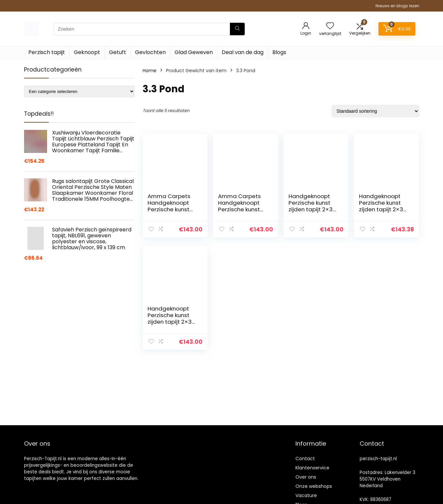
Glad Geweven (194, 52)
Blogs (279, 52)
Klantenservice (312, 468)
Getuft (118, 52)
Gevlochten (150, 52)
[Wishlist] (330, 26)
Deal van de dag (243, 52)
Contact (305, 459)
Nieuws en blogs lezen (397, 6)
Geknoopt (87, 52)
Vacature (306, 495)
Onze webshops (314, 486)
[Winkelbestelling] (375, 111)
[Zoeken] (237, 29)
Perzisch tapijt (47, 52)
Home (150, 71)
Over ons (306, 477)
